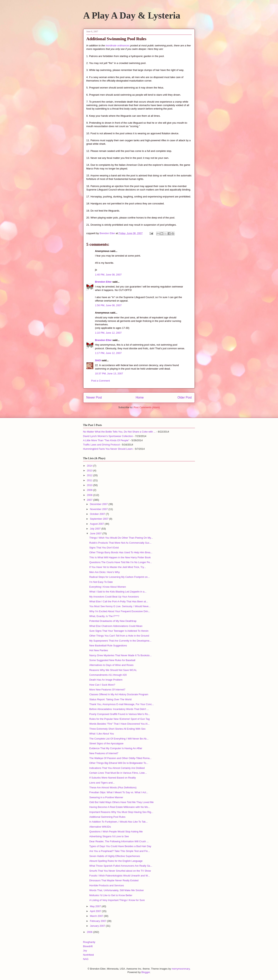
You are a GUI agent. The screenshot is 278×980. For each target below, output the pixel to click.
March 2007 (97, 916)
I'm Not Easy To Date (101, 582)
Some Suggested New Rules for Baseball (112, 660)
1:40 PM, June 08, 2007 (108, 275)
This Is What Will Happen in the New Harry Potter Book (120, 557)
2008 (90, 495)
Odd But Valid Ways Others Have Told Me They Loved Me (121, 802)
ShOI (98, 360)
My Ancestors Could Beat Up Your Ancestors (114, 597)
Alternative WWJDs (100, 827)
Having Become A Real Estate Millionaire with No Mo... (120, 807)
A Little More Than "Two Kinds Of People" (106, 440)
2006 (90, 932)
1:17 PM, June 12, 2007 (108, 353)
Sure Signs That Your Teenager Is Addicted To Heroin (119, 631)
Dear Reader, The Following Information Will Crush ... (119, 841)
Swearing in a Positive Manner (106, 797)
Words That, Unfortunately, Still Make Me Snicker (117, 890)
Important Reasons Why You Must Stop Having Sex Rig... (121, 812)
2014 (90, 466)
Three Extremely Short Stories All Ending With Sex (117, 729)
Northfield (88, 955)
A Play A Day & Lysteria (132, 15)
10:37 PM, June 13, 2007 (109, 374)
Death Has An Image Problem (106, 680)
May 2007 (96, 906)
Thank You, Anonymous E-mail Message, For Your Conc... (122, 704)
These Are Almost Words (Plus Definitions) (113, 787)
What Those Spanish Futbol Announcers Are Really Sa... (121, 866)
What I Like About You (101, 734)
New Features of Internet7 (104, 753)
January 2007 (98, 926)
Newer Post (94, 397)
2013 (90, 470)
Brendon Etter (103, 282)
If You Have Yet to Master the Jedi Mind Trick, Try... (117, 567)
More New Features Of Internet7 (107, 690)
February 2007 (98, 921)
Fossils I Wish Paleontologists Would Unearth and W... (119, 876)
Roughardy (89, 942)
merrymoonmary (181, 969)
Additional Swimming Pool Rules (107, 817)
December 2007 (99, 504)
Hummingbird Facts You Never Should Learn (108, 449)
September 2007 (100, 519)
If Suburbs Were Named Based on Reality (112, 778)
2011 (90, 480)
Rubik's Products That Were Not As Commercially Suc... (120, 543)
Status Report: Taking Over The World (110, 699)
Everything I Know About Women (108, 587)
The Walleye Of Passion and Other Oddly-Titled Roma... (120, 758)
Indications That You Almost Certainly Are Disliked (117, 768)
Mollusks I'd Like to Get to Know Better (111, 895)
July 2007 (96, 529)
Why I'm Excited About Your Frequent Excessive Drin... (120, 611)
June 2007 (96, 533)
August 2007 (97, 524)
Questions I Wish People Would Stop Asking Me (116, 832)
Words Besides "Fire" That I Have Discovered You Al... (119, 724)
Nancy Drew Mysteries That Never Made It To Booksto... (120, 655)
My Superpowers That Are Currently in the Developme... (120, 641)
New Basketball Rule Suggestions (108, 646)
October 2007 (98, 514)
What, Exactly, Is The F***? (104, 616)
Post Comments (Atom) (147, 407)
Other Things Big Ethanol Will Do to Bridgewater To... (119, 763)
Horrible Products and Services (106, 885)
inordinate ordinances (118, 45)
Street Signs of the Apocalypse (106, 743)
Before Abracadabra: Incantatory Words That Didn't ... (119, 709)
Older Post (185, 397)
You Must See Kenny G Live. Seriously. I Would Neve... (120, 606)
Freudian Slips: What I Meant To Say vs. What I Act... (119, 792)
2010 (90, 485)
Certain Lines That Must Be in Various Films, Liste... (118, 773)
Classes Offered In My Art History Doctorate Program (119, 694)
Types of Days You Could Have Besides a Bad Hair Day (120, 846)
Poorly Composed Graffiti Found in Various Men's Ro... (120, 714)
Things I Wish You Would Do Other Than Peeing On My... (121, 538)
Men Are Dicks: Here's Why (104, 572)
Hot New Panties (99, 650)
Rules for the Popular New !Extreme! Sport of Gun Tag (119, 719)
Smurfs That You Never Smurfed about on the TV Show (120, 871)
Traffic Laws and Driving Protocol (101, 445)
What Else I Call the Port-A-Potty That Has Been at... (119, 601)
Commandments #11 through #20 (108, 675)
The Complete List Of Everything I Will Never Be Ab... (119, 739)
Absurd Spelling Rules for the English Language (116, 861)
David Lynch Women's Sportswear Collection (108, 436)
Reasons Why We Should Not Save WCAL (113, 670)
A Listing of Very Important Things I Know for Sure (117, 900)
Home (140, 397)
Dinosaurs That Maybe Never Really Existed (114, 880)
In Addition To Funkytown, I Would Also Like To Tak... (118, 822)
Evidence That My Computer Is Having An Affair (116, 748)
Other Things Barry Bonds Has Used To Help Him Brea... (121, 552)
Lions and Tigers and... (102, 783)
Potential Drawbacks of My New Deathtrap (113, 621)
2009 (90, 490)
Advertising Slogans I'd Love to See (109, 836)
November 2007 (99, 509)
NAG (86, 959)
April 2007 (96, 911)
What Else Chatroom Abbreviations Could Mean (116, 626)
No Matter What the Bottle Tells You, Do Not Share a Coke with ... (119, 432)
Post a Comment (100, 381)
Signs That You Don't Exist (104, 548)
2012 (90, 475)
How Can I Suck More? (102, 685)
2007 (90, 500)
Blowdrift (88, 946)
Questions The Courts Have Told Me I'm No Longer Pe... (120, 562)
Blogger (146, 972)
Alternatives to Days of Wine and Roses (111, 665)
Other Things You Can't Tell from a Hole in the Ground (119, 636)
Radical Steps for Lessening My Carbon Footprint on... (119, 577)
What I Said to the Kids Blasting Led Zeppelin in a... (118, 592)
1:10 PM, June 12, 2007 (108, 333)
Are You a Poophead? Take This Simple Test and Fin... (120, 851)
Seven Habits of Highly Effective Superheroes (115, 856)
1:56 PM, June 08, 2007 (108, 305)
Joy (85, 951)
